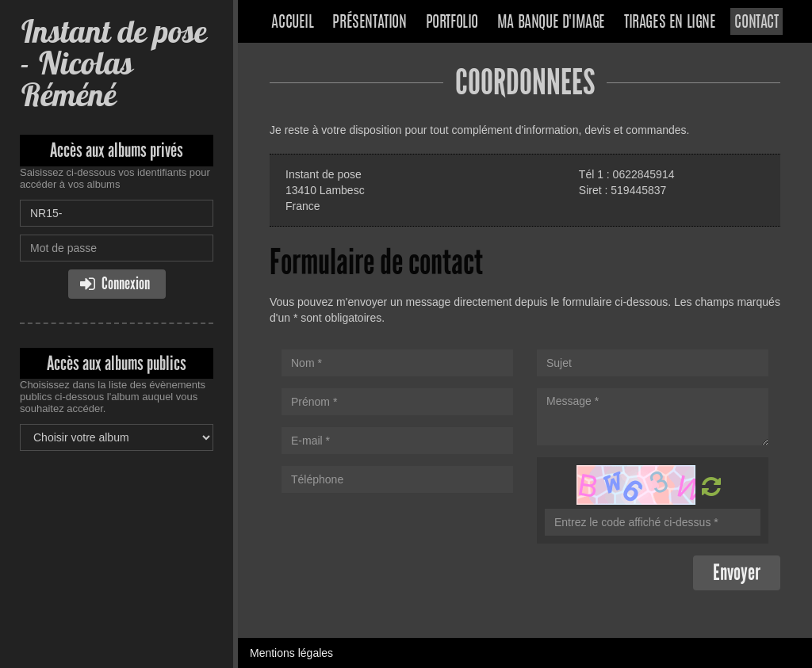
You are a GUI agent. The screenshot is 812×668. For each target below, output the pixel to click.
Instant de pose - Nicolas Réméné (113, 63)
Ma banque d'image (551, 23)
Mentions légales (291, 653)
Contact (756, 23)
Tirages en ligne (670, 23)
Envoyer (737, 573)
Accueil (292, 23)
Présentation (369, 23)
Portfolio (452, 23)
